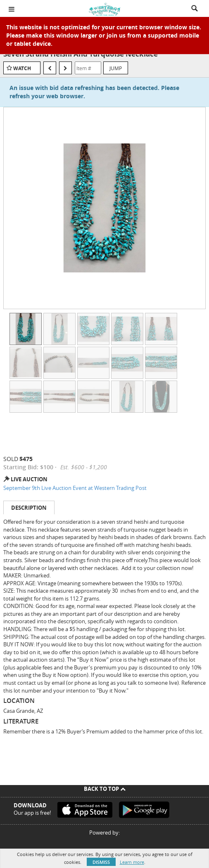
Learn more (132, 862)
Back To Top (105, 789)
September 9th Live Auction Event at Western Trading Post (75, 488)
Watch (22, 68)
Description (29, 508)
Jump (116, 68)
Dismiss (101, 862)
